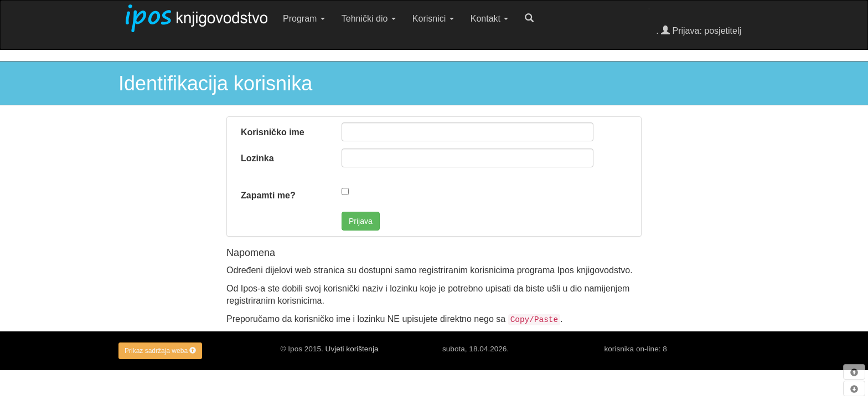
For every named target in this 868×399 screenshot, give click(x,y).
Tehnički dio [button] (369, 19)
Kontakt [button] (490, 19)
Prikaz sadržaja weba (160, 351)
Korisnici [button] (433, 19)
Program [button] (304, 19)
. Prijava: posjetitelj (699, 31)
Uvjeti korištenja (352, 349)
